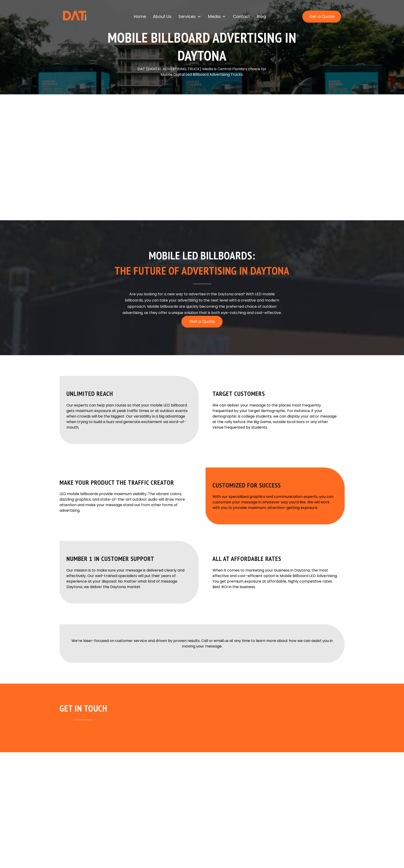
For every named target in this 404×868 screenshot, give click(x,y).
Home (140, 17)
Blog (261, 17)
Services (190, 17)
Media (217, 17)
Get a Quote (321, 17)
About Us (162, 17)
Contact (241, 17)
